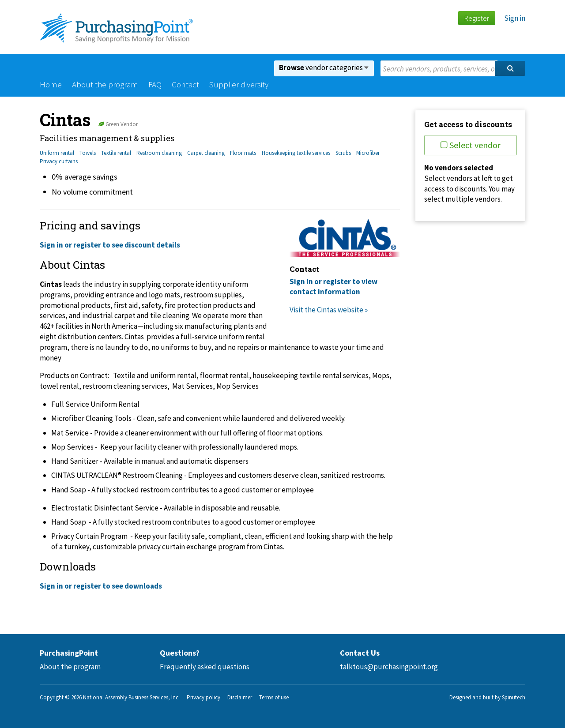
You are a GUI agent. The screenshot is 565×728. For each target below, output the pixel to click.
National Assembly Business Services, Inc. (131, 697)
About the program (105, 84)
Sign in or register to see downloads (101, 586)
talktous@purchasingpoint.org (389, 667)
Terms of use (274, 697)
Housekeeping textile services (296, 153)
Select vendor (471, 145)
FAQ (155, 84)
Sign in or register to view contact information (333, 287)
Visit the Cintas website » (329, 310)
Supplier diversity (239, 84)
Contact (185, 84)
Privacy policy (203, 697)
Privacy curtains (59, 161)
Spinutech (514, 697)
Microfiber (368, 153)
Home (51, 84)
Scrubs (343, 153)
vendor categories (324, 68)
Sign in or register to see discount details (110, 245)
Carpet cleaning (206, 153)
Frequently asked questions (205, 667)
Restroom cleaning (159, 153)
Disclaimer (240, 697)
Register (476, 18)
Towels (88, 153)
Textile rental (116, 153)
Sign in (515, 18)
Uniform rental (57, 153)
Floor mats (243, 153)
